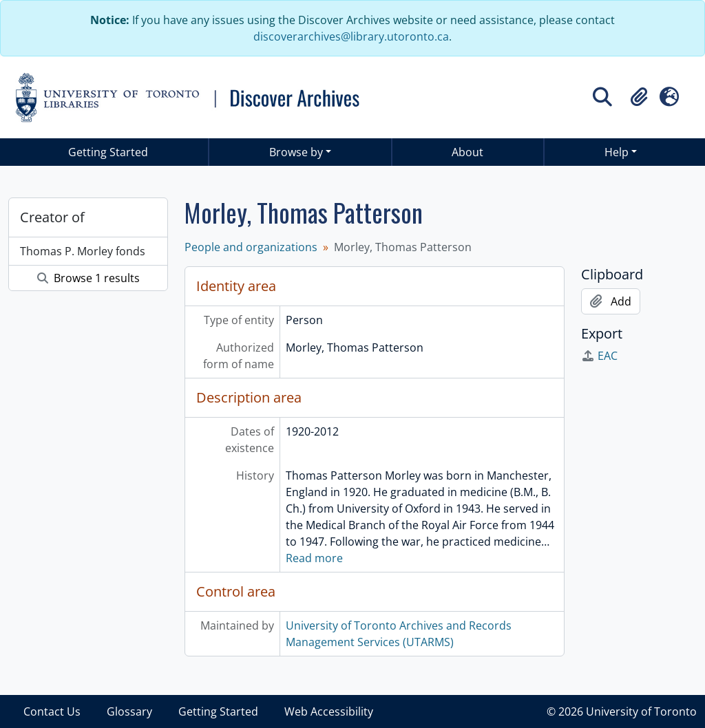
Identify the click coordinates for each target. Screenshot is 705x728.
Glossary (129, 711)
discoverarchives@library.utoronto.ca (351, 36)
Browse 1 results (88, 278)
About (467, 152)
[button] (639, 97)
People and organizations (251, 247)
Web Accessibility (329, 711)
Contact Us (52, 711)
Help (617, 152)
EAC (599, 356)
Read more (314, 558)
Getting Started (108, 152)
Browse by (296, 152)
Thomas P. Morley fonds (83, 251)
